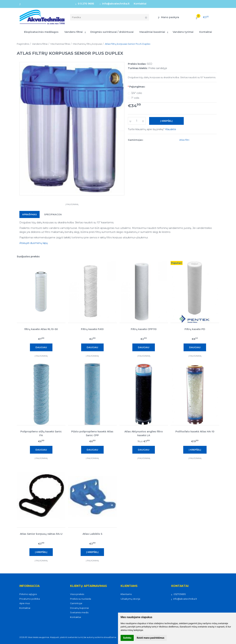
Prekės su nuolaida (81, 599)
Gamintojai (76, 603)
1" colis (135, 98)
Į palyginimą (72, 204)
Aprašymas (30, 214)
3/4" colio (137, 93)
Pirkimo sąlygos (28, 594)
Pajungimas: (137, 87)
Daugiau (41, 347)
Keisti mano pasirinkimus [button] (151, 638)
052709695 (178, 594)
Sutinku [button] (127, 638)
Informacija (30, 586)
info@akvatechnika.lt (115, 4)
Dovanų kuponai (79, 608)
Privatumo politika (30, 599)
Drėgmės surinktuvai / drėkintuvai (112, 32)
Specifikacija (53, 214)
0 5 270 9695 (85, 4)
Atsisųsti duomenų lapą (33, 243)
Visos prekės (77, 594)
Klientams (129, 586)
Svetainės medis (79, 612)
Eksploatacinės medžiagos (41, 32)
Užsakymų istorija (130, 599)
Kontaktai (140, 4)
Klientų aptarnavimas (88, 586)
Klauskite (171, 129)
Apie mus (25, 603)
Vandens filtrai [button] (74, 32)
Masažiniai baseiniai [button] (152, 32)
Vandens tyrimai (183, 32)
